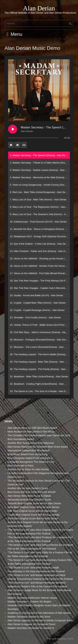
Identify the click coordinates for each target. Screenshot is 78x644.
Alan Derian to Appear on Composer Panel (31, 624)
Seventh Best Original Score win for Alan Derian (34, 503)
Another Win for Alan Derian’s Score (28, 488)
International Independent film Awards (29, 450)
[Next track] (17, 145)
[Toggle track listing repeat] (24, 145)
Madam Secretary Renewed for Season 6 (31, 628)
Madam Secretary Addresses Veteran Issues (32, 598)
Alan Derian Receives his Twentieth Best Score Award (38, 447)
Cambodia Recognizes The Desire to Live (31, 462)
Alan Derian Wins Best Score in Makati (29, 496)
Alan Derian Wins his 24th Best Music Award (32, 428)
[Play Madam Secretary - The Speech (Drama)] (13, 129)
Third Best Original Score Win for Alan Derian (33, 518)
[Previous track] (11, 145)
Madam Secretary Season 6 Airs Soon (29, 617)
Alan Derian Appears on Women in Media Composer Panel (40, 620)
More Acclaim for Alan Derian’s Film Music (31, 432)
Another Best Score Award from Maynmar (31, 443)
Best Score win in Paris (21, 466)
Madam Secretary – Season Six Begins (30, 602)
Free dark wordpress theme (60, 639)
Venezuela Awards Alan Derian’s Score (29, 500)
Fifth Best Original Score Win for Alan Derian (32, 511)
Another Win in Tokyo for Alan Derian (28, 469)
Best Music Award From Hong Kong (28, 454)
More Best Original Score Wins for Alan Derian (34, 507)
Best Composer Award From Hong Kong (30, 458)
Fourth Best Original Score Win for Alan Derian (34, 515)
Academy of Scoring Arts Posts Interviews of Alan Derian (39, 613)
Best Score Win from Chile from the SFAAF (32, 492)
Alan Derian (39, 8)
